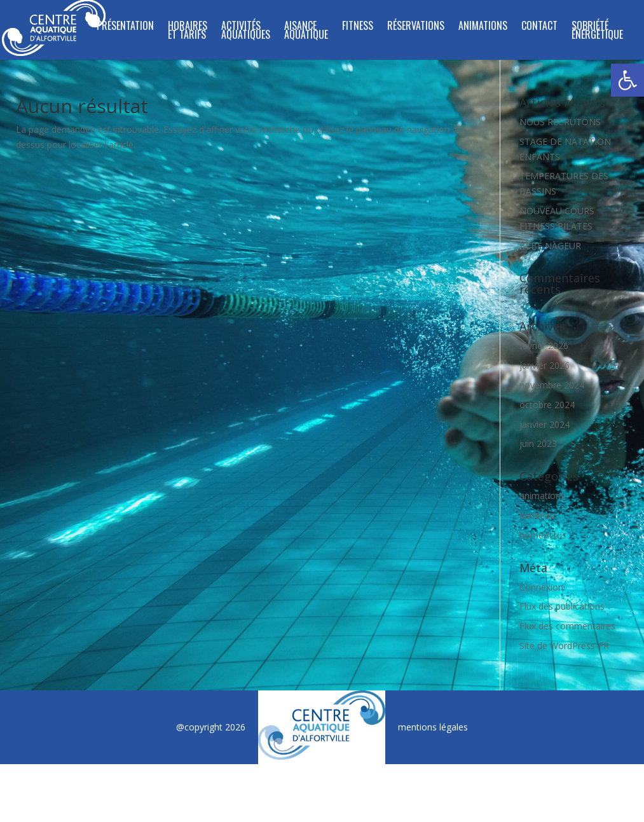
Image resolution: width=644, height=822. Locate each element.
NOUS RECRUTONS (560, 122)
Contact (539, 27)
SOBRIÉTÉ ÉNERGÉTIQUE (597, 31)
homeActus (543, 535)
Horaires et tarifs (188, 31)
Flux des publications (562, 606)
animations (542, 496)
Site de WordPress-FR (564, 646)
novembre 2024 (552, 385)
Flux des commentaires (567, 626)
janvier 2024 (545, 424)
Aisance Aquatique (306, 31)
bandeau (537, 515)
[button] (627, 80)
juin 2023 (538, 443)
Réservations (416, 27)
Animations (483, 27)
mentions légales (433, 727)
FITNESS (358, 27)
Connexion (541, 587)
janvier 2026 (545, 365)
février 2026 (544, 346)
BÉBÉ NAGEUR (550, 246)
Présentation (125, 27)
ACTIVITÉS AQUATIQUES (246, 31)
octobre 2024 (547, 405)
